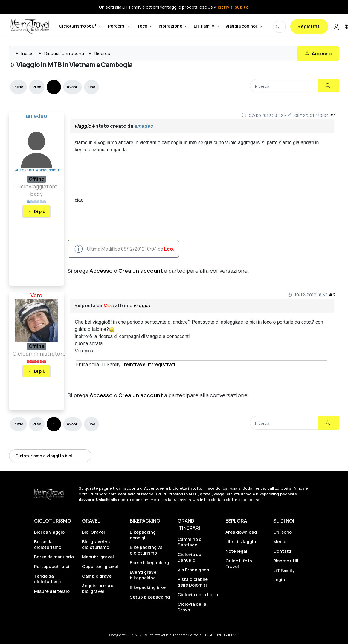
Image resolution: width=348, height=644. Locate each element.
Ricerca (102, 53)
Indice (28, 53)
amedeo (36, 116)
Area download (241, 532)
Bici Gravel (93, 532)
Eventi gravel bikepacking (144, 575)
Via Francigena (193, 570)
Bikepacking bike (148, 587)
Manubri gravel (98, 557)
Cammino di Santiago (190, 542)
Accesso (101, 271)
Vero (36, 295)
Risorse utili (286, 561)
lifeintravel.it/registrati (148, 364)
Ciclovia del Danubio (190, 557)
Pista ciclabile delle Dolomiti (193, 582)
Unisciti (103, 500)
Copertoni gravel (100, 566)
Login (279, 580)
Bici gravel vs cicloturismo (96, 544)
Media (280, 542)
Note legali (237, 551)
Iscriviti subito (233, 7)
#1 (333, 115)
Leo (168, 249)
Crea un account (141, 271)
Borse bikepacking (149, 562)
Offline (36, 179)
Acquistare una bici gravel (98, 588)
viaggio (83, 126)
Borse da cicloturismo (48, 544)
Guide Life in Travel (239, 564)
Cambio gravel (97, 576)
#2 (332, 295)
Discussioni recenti (64, 53)
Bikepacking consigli (143, 535)
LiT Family (284, 570)
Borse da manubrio (54, 557)
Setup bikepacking (150, 597)
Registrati (309, 26)
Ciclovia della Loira (198, 594)
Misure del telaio (52, 591)
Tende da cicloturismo (48, 579)
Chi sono (283, 532)
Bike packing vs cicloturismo (146, 550)
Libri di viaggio (241, 542)
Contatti (282, 551)
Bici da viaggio (49, 532)
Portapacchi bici (52, 566)
